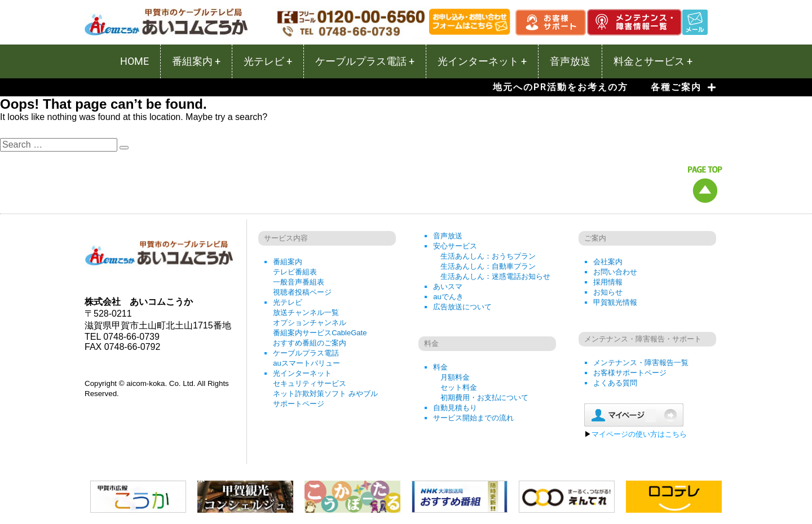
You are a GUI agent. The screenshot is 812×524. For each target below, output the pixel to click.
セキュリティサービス (310, 383)
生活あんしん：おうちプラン (488, 256)
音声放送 (448, 236)
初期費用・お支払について (484, 398)
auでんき (448, 297)
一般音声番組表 (299, 282)
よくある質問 (615, 383)
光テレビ (288, 302)
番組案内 (288, 262)
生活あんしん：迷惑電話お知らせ (495, 276)
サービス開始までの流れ (473, 418)
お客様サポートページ (630, 373)
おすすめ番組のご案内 (310, 343)
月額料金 (455, 377)
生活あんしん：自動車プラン (488, 266)
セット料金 (459, 387)
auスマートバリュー (306, 363)
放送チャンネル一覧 (306, 312)
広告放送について (462, 307)
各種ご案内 (683, 87)
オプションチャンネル (310, 323)
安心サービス (455, 246)
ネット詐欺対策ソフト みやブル (325, 394)
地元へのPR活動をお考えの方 (561, 87)
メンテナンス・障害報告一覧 (641, 363)
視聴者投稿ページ (302, 292)
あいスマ (448, 287)
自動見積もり (455, 408)
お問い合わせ (615, 272)
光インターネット (302, 373)
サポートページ (299, 404)
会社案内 (608, 262)
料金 (440, 367)
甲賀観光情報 (615, 302)
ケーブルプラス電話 (306, 353)
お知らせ (608, 292)
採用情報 (608, 282)
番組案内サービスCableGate (320, 333)
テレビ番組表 (295, 272)
